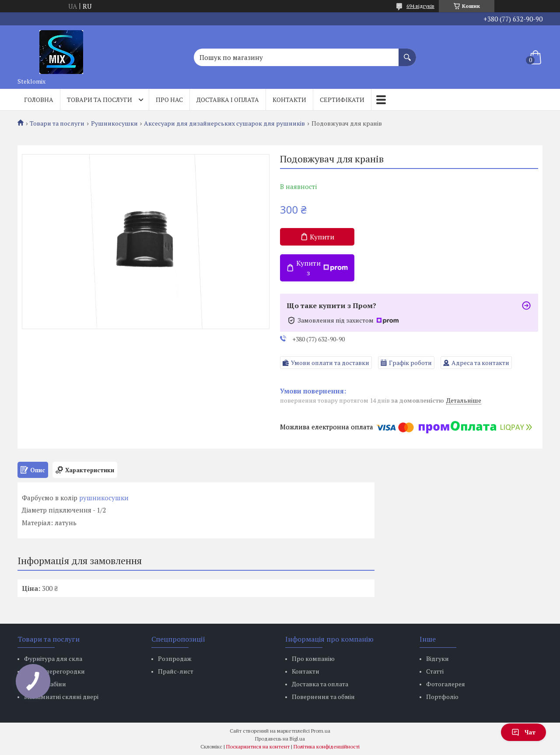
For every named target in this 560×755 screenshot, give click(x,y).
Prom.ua (321, 731)
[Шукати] (407, 53)
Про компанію (313, 658)
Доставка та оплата (320, 684)
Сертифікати (342, 100)
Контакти (289, 100)
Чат (523, 732)
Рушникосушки (114, 123)
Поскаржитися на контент (258, 746)
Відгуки (437, 658)
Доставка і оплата (228, 100)
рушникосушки (104, 498)
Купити (322, 237)
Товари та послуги (100, 100)
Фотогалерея (446, 684)
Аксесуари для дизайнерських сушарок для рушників (224, 123)
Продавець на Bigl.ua (280, 739)
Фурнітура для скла (53, 658)
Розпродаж (175, 658)
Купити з (322, 268)
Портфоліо (442, 697)
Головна (39, 100)
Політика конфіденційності (327, 746)
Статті (435, 671)
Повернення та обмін (323, 697)
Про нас (169, 100)
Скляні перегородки (54, 671)
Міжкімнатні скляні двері (61, 697)
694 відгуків (420, 6)
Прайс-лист (176, 671)
